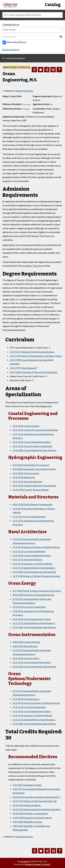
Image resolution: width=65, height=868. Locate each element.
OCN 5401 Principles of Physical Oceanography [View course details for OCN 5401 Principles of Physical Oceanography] (34, 372)
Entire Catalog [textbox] (9, 30)
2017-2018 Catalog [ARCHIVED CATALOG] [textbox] (22, 15)
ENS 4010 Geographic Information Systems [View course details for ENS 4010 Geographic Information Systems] (34, 469)
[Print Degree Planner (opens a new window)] (34, 70)
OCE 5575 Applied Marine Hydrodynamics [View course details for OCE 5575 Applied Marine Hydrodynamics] (34, 568)
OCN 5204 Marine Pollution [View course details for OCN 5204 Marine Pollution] (27, 805)
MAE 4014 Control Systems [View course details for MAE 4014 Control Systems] (26, 642)
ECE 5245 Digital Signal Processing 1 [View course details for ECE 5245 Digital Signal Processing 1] (31, 465)
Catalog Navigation (15, 58)
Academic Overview (32, 266)
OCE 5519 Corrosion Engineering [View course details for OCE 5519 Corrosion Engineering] (29, 517)
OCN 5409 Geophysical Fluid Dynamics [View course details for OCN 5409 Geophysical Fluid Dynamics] (32, 818)
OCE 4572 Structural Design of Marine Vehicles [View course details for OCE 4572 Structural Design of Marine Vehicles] (36, 547)
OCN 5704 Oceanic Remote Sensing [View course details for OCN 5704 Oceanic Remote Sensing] (31, 490)
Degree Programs (24, 91)
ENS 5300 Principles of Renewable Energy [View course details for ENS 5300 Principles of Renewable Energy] (33, 595)
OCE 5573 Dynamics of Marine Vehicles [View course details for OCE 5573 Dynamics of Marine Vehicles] (32, 564)
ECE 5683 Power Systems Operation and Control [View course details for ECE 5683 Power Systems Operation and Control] (37, 591)
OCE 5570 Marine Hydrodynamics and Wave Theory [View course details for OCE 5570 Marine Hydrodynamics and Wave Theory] (36, 356)
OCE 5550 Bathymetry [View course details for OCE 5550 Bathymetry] (24, 477)
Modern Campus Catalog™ (38, 864)
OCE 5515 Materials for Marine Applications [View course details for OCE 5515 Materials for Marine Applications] (32, 352)
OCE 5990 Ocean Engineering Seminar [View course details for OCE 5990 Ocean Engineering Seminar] (29, 360)
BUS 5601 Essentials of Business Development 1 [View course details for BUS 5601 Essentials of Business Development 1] (36, 797)
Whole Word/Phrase (17, 42)
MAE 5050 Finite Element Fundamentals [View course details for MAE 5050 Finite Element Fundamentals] (32, 504)
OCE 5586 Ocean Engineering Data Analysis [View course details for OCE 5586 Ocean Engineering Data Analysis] (34, 450)
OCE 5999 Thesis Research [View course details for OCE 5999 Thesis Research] (23, 368)
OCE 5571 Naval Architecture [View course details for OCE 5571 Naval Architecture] (28, 481)
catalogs (24, 861)
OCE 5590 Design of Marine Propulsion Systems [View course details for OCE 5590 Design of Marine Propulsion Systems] (37, 576)
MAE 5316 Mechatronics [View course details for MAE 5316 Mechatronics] (25, 646)
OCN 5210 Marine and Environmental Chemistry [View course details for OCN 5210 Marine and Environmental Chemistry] (37, 809)
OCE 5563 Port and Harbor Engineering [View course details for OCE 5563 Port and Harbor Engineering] (32, 446)
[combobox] (32, 15)
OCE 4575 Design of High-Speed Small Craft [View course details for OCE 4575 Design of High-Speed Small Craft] (35, 801)
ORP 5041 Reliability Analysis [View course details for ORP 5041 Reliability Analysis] (27, 822)
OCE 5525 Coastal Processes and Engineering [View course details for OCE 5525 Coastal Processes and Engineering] (35, 430)
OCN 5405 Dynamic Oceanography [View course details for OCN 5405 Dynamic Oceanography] (30, 813)
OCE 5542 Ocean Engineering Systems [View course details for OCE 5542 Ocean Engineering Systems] (32, 442)
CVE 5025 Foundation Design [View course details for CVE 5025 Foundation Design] (27, 785)
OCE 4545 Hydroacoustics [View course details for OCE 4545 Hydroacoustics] (26, 426)
